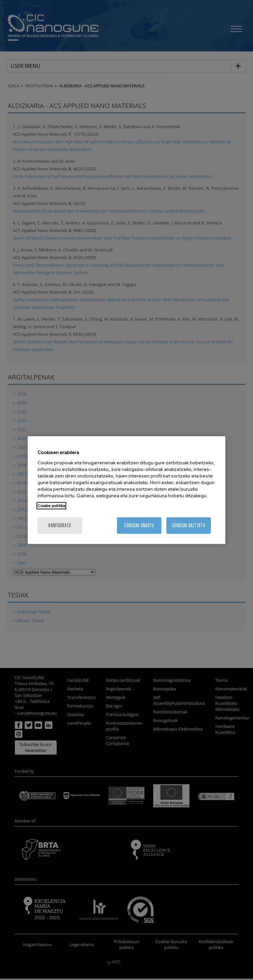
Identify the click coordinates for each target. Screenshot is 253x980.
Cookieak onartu (139, 525)
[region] (126, 490)
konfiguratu (60, 525)
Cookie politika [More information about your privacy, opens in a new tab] (51, 505)
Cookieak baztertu (189, 525)
